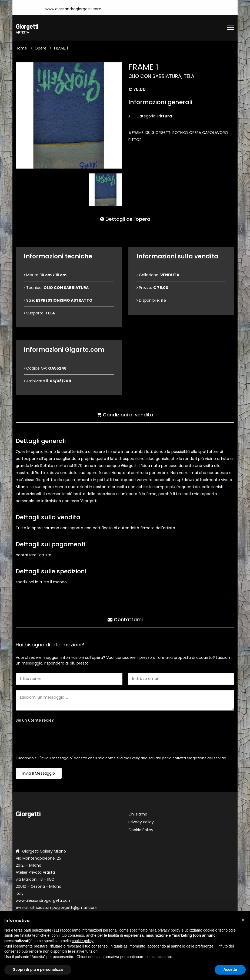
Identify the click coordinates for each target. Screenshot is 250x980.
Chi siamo (138, 815)
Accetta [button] (230, 969)
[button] (243, 920)
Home (21, 49)
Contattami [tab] (125, 619)
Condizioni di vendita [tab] (125, 414)
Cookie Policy (141, 830)
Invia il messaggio (39, 774)
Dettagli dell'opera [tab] (125, 218)
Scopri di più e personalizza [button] (38, 969)
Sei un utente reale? (35, 721)
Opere (41, 49)
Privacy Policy (141, 823)
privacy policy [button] (169, 930)
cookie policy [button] (83, 941)
